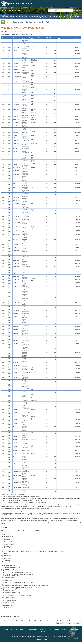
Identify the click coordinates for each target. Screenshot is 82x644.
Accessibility (43, 632)
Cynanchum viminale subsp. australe (26, 175)
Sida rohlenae (25, 340)
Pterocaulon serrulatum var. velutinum (26, 184)
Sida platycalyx (26, 337)
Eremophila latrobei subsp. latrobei (26, 472)
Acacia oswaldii (26, 270)
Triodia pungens (26, 450)
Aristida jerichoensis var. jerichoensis (26, 385)
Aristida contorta (26, 373)
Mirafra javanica (26, 50)
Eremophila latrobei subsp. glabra (26, 467)
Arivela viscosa (26, 216)
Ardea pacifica (25, 148)
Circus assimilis (26, 140)
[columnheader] (4, 38)
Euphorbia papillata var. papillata (25, 234)
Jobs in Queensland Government (58, 632)
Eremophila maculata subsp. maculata (26, 483)
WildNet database (36, 496)
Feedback (42, 634)
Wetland (46, 509)
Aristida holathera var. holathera (25, 377)
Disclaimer (14, 632)
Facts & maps (18, 22)
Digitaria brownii (26, 412)
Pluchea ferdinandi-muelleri (25, 179)
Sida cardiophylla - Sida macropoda (26, 333)
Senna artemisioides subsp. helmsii (25, 286)
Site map (4, 10)
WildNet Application (35, 509)
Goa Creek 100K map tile (35, 22)
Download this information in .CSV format (17, 34)
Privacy (21, 632)
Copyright (6, 632)
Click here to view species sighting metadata (13, 494)
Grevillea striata (26, 454)
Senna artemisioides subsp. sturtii (25, 297)
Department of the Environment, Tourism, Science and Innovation (42, 17)
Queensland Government (41, 642)
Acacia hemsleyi (26, 267)
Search (77, 10)
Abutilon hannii (26, 313)
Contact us (13, 10)
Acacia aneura (25, 254)
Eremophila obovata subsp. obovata (26, 487)
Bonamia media (26, 219)
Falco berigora (25, 138)
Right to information (31, 632)
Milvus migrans (26, 146)
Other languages (74, 632)
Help (20, 10)
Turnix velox (25, 132)
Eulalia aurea (25, 433)
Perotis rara (25, 439)
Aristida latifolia (26, 389)
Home (8, 22)
